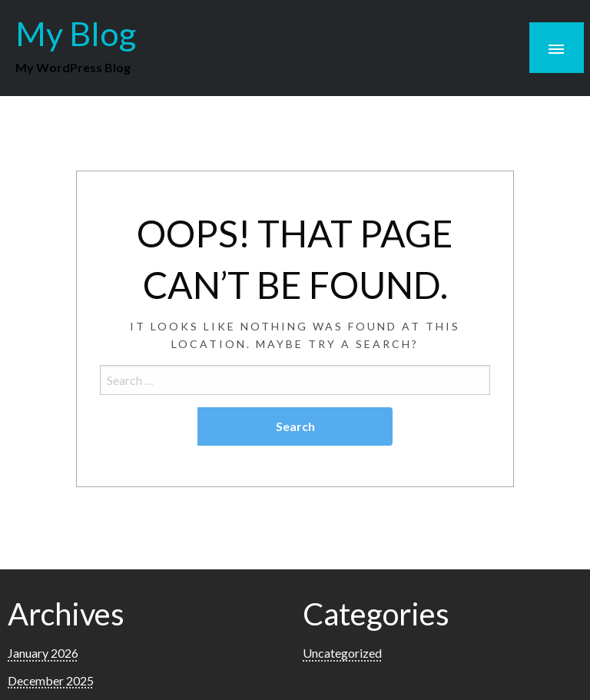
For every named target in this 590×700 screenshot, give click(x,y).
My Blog (76, 33)
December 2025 (51, 680)
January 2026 (43, 653)
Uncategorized (342, 653)
